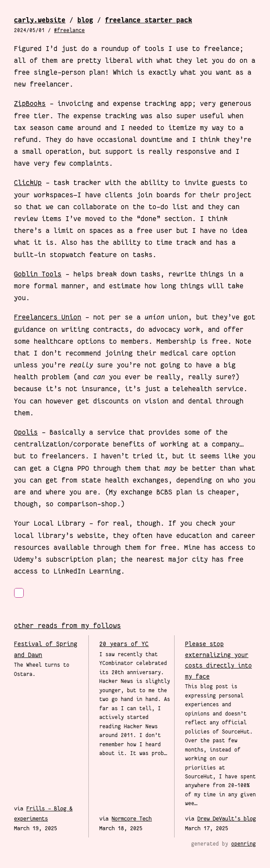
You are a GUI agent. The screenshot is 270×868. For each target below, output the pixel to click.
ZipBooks (30, 104)
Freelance (71, 30)
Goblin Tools (38, 274)
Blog (85, 20)
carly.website (40, 20)
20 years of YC (124, 644)
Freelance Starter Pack (149, 20)
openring (244, 844)
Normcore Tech (132, 819)
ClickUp (28, 183)
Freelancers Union (48, 317)
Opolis (26, 432)
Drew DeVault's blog (227, 819)
